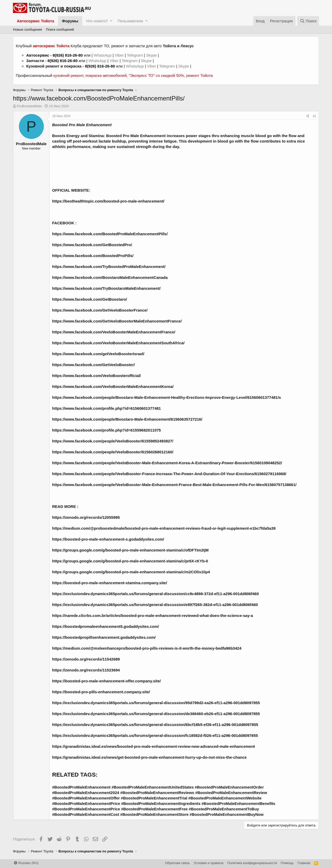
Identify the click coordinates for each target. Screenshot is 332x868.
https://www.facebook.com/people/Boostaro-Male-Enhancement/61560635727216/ (127, 419)
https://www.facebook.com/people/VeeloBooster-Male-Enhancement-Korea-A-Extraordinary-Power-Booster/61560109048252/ (167, 463)
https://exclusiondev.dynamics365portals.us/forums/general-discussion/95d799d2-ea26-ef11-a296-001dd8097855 (156, 703)
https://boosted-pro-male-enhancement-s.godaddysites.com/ (108, 539)
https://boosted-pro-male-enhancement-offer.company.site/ (106, 681)
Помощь (287, 863)
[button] (111, 21)
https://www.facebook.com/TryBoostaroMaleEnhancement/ (106, 288)
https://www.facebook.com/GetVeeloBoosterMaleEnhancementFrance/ (117, 321)
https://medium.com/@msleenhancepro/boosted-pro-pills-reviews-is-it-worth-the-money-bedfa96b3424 (147, 648)
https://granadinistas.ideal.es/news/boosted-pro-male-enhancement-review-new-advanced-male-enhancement (154, 746)
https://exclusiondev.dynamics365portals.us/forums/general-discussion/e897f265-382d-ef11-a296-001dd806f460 (155, 605)
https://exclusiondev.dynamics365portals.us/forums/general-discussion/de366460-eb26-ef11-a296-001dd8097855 (156, 714)
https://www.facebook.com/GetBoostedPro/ (92, 245)
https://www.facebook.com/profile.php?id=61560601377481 (106, 408)
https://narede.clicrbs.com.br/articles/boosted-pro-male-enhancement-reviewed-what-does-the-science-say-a (153, 615)
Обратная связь (177, 863)
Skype (152, 55)
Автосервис (38, 55)
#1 (314, 116)
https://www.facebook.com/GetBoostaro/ (90, 299)
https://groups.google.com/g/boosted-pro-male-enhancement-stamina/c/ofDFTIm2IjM (130, 550)
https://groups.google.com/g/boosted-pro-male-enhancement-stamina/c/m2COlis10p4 (131, 572)
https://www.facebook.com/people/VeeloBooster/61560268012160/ (113, 452)
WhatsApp (103, 55)
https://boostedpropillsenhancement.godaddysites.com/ (104, 637)
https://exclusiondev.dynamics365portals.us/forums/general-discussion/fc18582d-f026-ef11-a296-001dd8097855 (155, 735)
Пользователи (130, 21)
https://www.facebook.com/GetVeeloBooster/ (94, 365)
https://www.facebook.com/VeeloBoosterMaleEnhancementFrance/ (114, 332)
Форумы (70, 21)
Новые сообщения (27, 29)
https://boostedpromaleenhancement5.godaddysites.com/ (106, 626)
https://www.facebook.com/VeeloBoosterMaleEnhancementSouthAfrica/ (118, 343)
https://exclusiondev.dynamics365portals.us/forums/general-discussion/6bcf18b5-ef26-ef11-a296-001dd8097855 (155, 725)
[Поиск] (308, 21)
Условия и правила (209, 863)
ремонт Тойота (199, 75)
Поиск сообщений (60, 29)
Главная (304, 863)
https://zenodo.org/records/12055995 (86, 517)
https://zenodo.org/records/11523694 (86, 670)
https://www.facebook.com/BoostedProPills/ (93, 256)
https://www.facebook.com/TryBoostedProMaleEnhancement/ (109, 267)
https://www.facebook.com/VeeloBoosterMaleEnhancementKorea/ (113, 386)
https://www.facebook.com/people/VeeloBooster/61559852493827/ (113, 441)
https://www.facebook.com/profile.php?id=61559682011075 (106, 430)
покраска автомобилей (106, 75)
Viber (119, 55)
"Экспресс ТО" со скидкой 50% (156, 75)
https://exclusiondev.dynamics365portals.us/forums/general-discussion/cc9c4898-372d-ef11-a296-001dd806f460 (155, 594)
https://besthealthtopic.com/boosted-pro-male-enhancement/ (108, 201)
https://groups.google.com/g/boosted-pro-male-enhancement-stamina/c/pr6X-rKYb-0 (130, 561)
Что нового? (97, 21)
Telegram (135, 55)
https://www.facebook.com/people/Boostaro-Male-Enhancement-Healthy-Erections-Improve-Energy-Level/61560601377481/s (167, 397)
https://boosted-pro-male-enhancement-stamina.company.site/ (110, 583)
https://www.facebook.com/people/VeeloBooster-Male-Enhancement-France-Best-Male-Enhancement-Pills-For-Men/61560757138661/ (174, 485)
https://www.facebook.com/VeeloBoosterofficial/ (96, 376)
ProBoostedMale (29, 106)
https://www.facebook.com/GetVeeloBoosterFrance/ (100, 310)
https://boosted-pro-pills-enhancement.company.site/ (101, 692)
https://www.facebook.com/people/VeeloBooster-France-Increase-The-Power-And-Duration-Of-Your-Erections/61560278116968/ (169, 474)
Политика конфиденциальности (252, 863)
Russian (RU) (26, 863)
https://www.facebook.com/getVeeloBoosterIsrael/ (98, 354)
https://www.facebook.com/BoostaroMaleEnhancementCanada (110, 277)
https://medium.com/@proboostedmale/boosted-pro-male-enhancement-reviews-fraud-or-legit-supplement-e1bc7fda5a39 (164, 528)
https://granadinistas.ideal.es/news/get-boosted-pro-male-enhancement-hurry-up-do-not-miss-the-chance (149, 757)
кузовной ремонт (68, 75)
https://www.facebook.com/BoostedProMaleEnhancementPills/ (110, 234)
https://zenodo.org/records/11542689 (86, 659)
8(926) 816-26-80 (68, 55)
